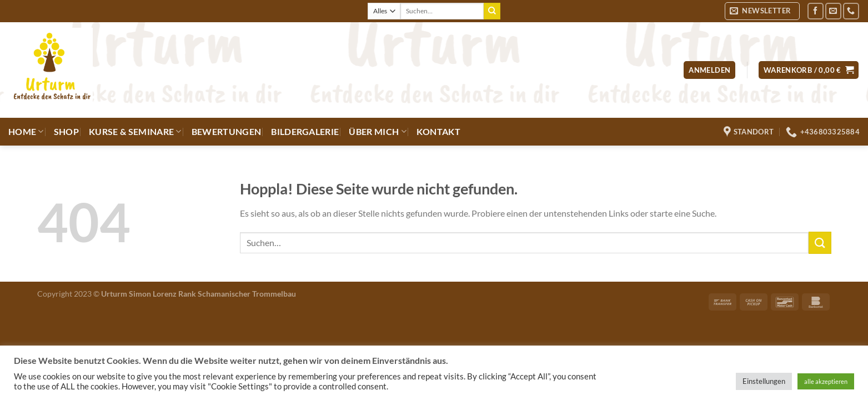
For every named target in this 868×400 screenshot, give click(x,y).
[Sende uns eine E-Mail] (833, 11)
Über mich (377, 132)
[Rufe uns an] (851, 11)
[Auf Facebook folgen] (816, 11)
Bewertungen (227, 131)
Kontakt (438, 131)
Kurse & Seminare (135, 132)
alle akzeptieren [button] (826, 381)
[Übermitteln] (492, 11)
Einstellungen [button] (764, 381)
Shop (66, 131)
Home (26, 132)
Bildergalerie (305, 131)
